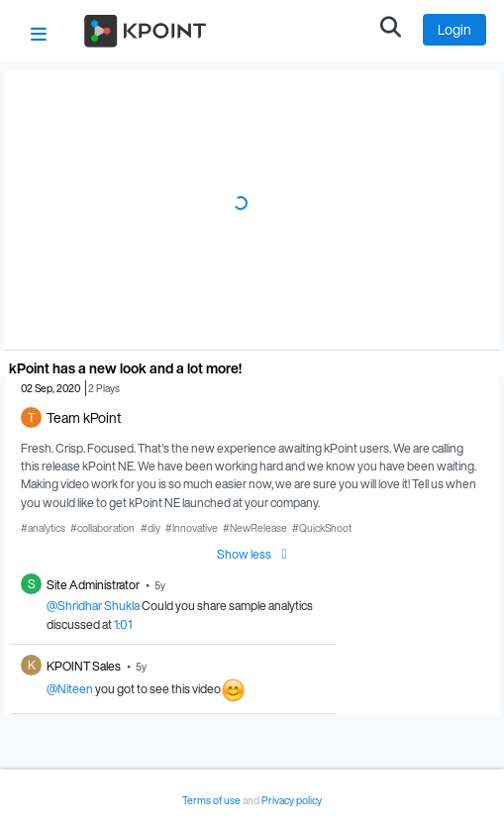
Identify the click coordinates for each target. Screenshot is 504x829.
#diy (151, 528)
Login (454, 29)
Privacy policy (292, 800)
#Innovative (192, 528)
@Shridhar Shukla (93, 605)
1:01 (123, 624)
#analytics (43, 528)
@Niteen (70, 688)
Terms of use (212, 800)
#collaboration (102, 528)
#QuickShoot (322, 528)
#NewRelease (255, 528)
